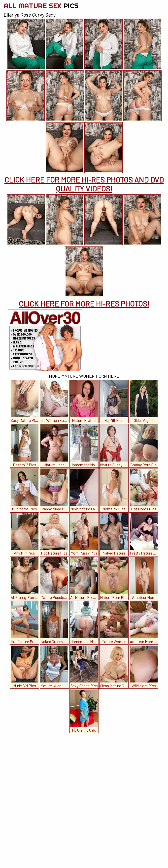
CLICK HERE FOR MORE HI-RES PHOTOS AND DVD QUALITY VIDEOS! (84, 184)
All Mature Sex (41, 6)
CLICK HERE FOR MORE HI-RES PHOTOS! (84, 304)
